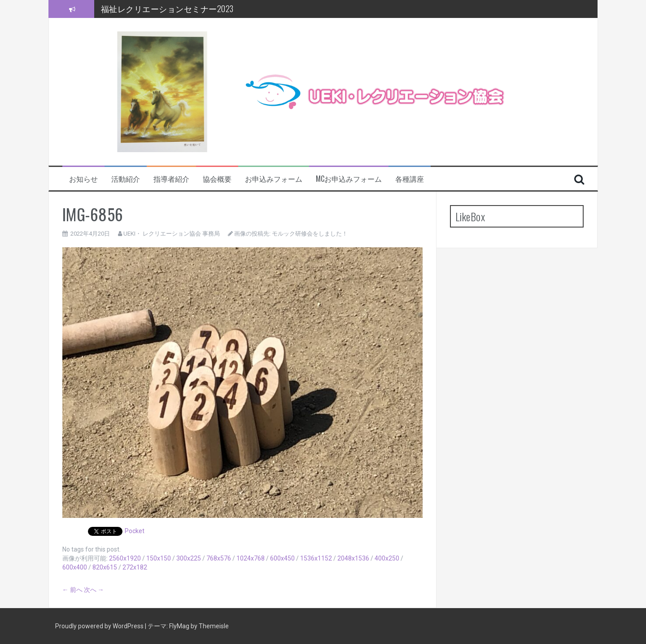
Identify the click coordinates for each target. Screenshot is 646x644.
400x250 (387, 558)
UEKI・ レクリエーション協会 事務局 (172, 234)
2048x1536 (353, 558)
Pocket (135, 531)
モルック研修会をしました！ (310, 234)
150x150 (159, 558)
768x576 (219, 558)
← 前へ (72, 590)
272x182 (135, 567)
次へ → (94, 590)
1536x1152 (316, 558)
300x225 (189, 558)
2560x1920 (125, 558)
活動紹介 (126, 179)
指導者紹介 (171, 179)
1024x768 (251, 558)
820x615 (105, 567)
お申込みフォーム (274, 179)
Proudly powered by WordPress (100, 626)
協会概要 (217, 179)
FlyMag (179, 626)
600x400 (75, 567)
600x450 (282, 558)
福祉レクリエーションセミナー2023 (167, 9)
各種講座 (410, 179)
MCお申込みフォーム (349, 179)
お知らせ (83, 179)
